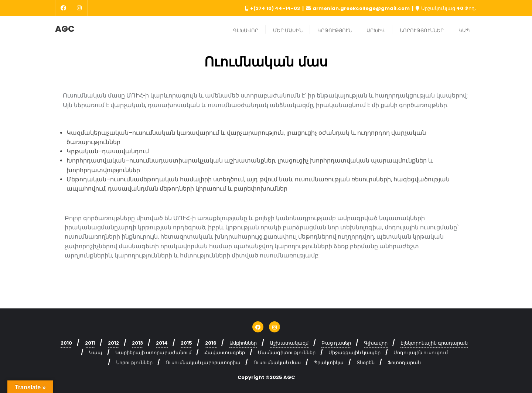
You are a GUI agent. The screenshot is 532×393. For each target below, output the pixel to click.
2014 (162, 343)
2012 (113, 343)
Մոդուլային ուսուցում (421, 353)
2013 (137, 343)
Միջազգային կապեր (354, 353)
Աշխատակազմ (289, 343)
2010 (66, 343)
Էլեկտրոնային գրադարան (434, 343)
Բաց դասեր (336, 343)
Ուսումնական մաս (277, 363)
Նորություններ (134, 363)
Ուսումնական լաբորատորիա (203, 363)
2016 (211, 343)
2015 (186, 343)
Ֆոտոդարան (404, 363)
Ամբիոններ (243, 343)
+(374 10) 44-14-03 (273, 8)
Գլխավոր (376, 343)
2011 (90, 343)
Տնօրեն (366, 363)
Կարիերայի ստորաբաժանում (153, 353)
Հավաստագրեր (225, 353)
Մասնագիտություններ (287, 353)
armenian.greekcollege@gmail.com (358, 8)
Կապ (96, 353)
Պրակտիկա (329, 363)
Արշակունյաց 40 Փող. (446, 8)
